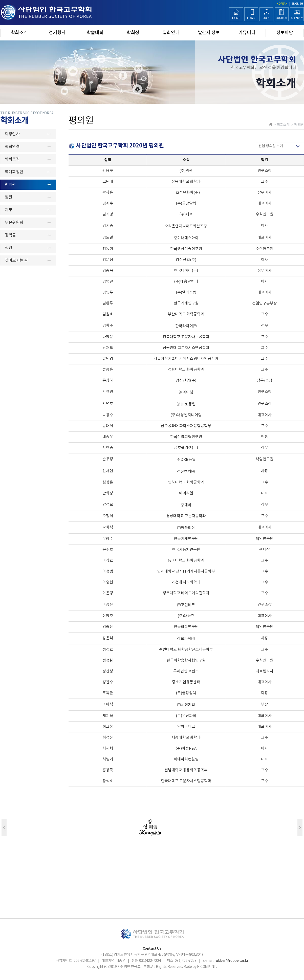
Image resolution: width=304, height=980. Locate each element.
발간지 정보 (209, 33)
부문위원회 (14, 223)
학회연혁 (12, 147)
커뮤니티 (247, 33)
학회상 (133, 33)
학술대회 (95, 33)
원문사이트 (297, 18)
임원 (8, 197)
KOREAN (282, 4)
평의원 (10, 185)
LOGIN (251, 18)
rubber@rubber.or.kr (231, 961)
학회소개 (19, 33)
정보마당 (285, 33)
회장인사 (12, 134)
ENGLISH (297, 4)
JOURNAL (282, 18)
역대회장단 (14, 172)
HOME (236, 18)
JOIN (266, 18)
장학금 (10, 235)
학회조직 (12, 159)
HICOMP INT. (207, 967)
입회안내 (171, 33)
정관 (8, 248)
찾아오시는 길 (16, 260)
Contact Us (152, 949)
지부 (8, 210)
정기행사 (57, 33)
